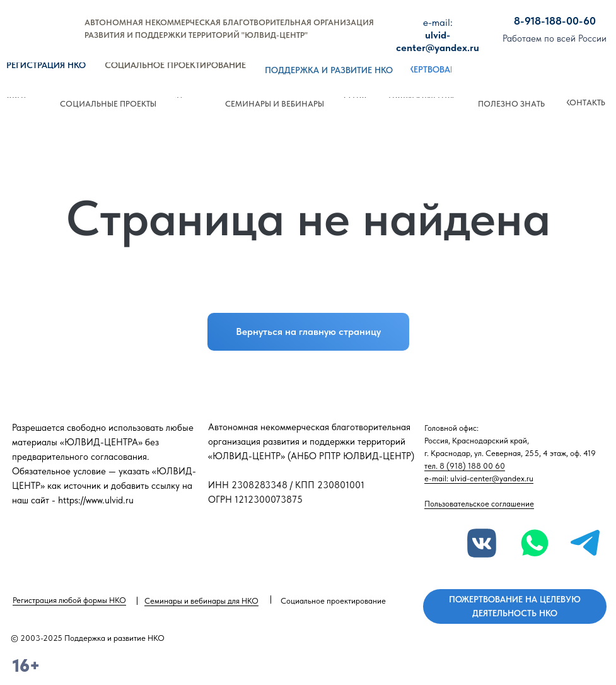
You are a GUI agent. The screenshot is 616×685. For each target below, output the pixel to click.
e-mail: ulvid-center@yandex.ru (479, 478)
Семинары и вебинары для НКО (201, 601)
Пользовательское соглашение (479, 504)
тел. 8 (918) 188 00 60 (465, 466)
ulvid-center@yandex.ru (438, 35)
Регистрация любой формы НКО (69, 600)
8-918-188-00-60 (555, 21)
